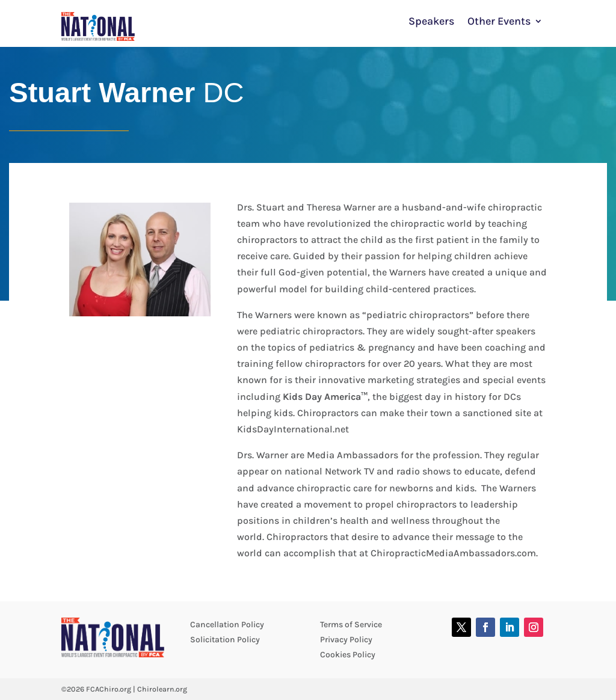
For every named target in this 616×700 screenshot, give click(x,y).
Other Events (499, 22)
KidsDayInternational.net (293, 429)
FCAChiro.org (109, 689)
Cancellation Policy (227, 625)
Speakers (431, 22)
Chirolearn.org (162, 689)
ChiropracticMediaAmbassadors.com (453, 553)
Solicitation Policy (225, 640)
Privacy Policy (346, 640)
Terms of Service (351, 625)
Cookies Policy (348, 655)
